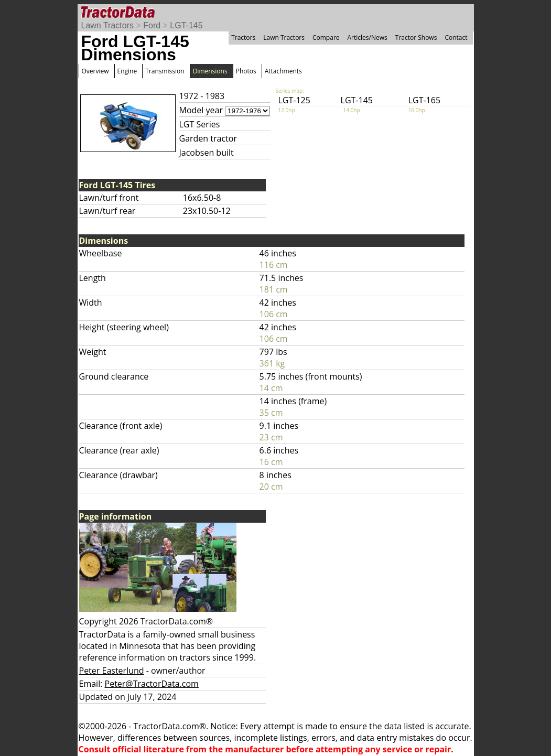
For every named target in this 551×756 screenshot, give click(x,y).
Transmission (165, 71)
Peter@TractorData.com (152, 684)
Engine (127, 71)
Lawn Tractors (107, 25)
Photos (246, 71)
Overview (95, 71)
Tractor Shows (416, 37)
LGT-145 (186, 25)
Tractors (243, 37)
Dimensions (210, 71)
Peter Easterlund (112, 671)
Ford (152, 25)
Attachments (283, 71)
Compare (326, 37)
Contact (456, 37)
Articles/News (368, 37)
